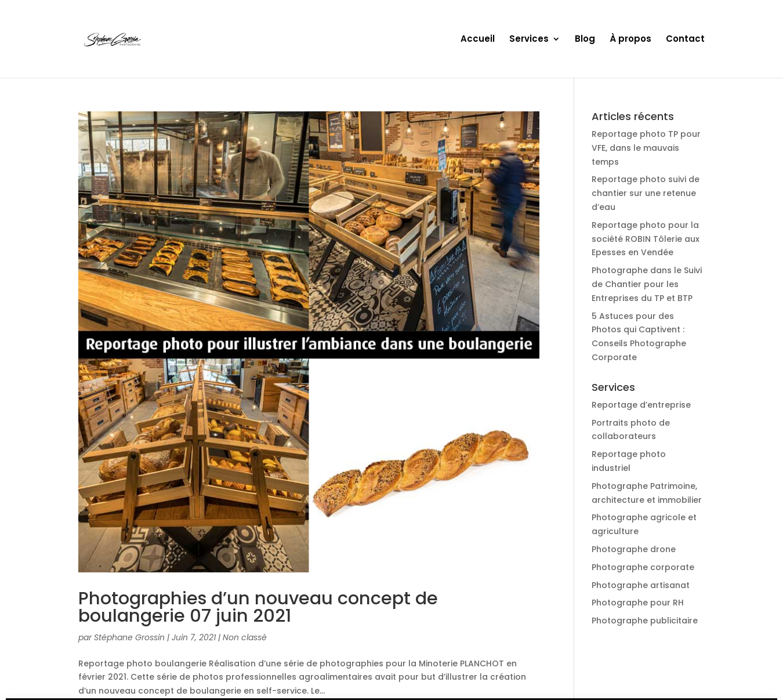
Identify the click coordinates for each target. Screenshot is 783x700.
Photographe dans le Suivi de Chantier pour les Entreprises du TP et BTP (647, 284)
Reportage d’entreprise (641, 405)
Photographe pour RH (638, 603)
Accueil (478, 40)
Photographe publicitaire (645, 621)
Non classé (245, 637)
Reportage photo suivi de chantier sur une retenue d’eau (646, 193)
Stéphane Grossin (129, 637)
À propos (630, 40)
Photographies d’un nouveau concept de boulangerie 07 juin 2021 (258, 607)
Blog (585, 40)
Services (529, 40)
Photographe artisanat (641, 585)
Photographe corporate (643, 567)
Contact (685, 40)
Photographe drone (634, 549)
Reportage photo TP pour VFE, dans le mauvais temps (646, 148)
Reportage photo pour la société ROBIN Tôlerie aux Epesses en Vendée (646, 239)
